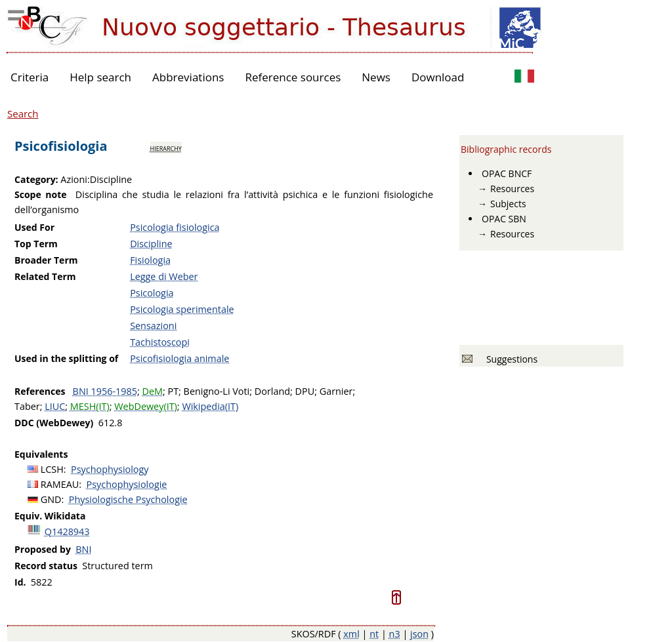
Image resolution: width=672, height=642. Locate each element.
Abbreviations (188, 77)
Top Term (36, 244)
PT (173, 391)
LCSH (52, 469)
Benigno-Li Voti (217, 391)
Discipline (151, 244)
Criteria (30, 77)
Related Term (45, 276)
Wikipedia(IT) (210, 406)
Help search (100, 77)
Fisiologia (150, 260)
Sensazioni (153, 326)
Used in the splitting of (66, 358)
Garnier (336, 391)
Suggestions (510, 359)
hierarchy (166, 148)
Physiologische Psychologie (128, 499)
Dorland (272, 391)
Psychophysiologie (127, 484)
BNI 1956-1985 (105, 391)
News (376, 77)
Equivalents (41, 454)
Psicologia (152, 293)
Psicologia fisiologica (175, 227)
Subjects (508, 204)
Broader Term (46, 260)
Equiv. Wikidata (50, 516)
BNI (83, 549)
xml (351, 634)
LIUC (55, 406)
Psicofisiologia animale (179, 358)
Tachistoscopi (160, 342)
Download (438, 77)
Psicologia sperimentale (182, 309)
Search (23, 113)
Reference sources (293, 77)
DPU (305, 391)
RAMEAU (60, 484)
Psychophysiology (110, 469)
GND (51, 499)
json (419, 634)
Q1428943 (67, 532)
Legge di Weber (164, 276)
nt (374, 634)
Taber (27, 406)
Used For (34, 227)
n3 (395, 634)
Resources (512, 189)
